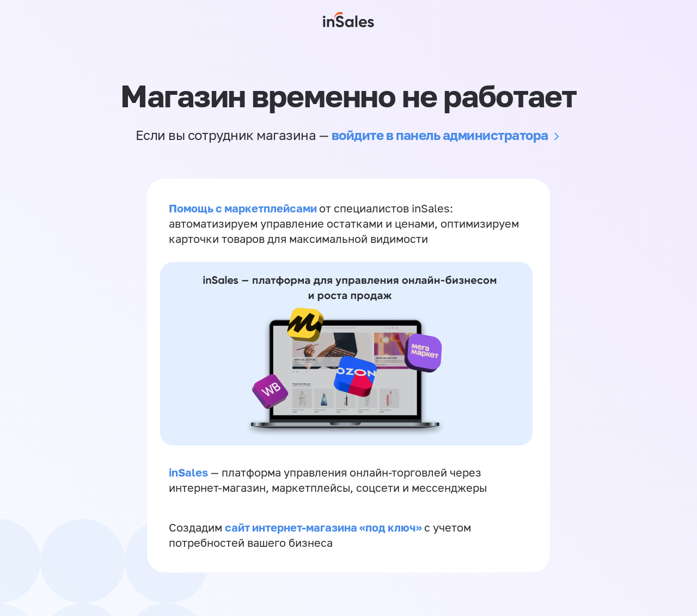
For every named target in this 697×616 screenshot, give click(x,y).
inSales (188, 472)
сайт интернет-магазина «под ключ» (325, 527)
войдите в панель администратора (440, 135)
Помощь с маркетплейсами (244, 208)
